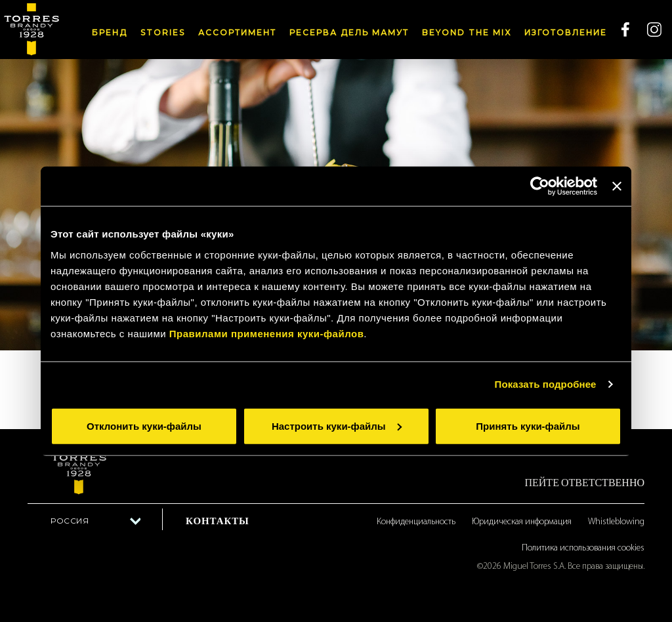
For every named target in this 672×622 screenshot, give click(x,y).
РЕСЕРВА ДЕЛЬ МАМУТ (349, 32)
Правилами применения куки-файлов (267, 333)
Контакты (218, 521)
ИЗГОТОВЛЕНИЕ (566, 32)
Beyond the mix (467, 32)
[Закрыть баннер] (617, 186)
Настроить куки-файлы (337, 425)
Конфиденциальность (416, 522)
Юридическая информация (522, 522)
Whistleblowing (616, 522)
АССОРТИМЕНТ (237, 32)
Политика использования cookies (583, 548)
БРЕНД (110, 32)
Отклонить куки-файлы (144, 425)
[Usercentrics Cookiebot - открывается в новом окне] (540, 186)
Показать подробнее (546, 384)
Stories (163, 32)
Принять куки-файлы (528, 425)
